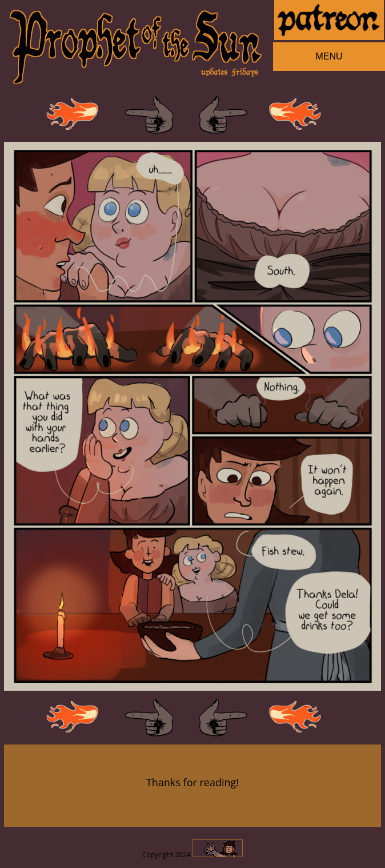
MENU (329, 56)
